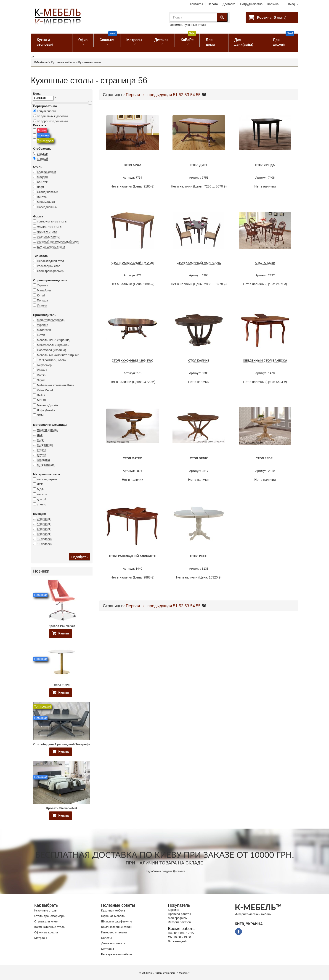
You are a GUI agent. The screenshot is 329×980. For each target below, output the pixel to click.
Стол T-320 (62, 685)
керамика (44, 460)
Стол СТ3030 (265, 263)
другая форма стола (51, 247)
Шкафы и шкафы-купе (117, 921)
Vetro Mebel (45, 390)
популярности (47, 111)
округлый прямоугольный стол (58, 242)
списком (43, 154)
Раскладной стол (49, 266)
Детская (161, 40)
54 (193, 95)
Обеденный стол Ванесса (265, 361)
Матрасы (134, 40)
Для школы (283, 40)
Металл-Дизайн (48, 405)
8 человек (44, 534)
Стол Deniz (199, 458)
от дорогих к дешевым (52, 121)
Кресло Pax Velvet (62, 626)
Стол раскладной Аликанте (132, 556)
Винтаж (42, 197)
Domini (42, 375)
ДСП (40, 435)
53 (187, 95)
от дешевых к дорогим (52, 116)
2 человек (44, 519)
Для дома (210, 42)
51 (175, 95)
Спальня (108, 38)
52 (181, 95)
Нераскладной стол (50, 261)
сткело (42, 504)
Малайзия (44, 290)
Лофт (41, 187)
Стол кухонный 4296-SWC (133, 361)
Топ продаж (45, 140)
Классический (46, 172)
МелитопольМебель (51, 320)
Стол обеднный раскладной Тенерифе (62, 744)
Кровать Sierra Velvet (62, 808)
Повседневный (47, 207)
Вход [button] (291, 4)
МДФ (40, 440)
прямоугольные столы (52, 221)
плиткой (42, 159)
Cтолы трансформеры (50, 916)
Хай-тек (42, 182)
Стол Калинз (199, 361)
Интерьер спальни (114, 932)
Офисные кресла (46, 932)
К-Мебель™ (183, 973)
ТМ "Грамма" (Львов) (51, 360)
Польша (42, 300)
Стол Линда (265, 165)
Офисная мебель (113, 916)
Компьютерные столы (50, 927)
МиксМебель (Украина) (53, 345)
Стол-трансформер (50, 271)
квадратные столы (50, 226)
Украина (43, 285)
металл (42, 494)
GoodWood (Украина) (52, 350)
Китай (41, 295)
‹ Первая (132, 95)
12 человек (45, 544)
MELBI (41, 400)
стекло (42, 450)
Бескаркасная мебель (117, 954)
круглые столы (47, 231)
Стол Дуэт (199, 165)
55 (198, 95)
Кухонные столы (46, 910)
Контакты (196, 4)
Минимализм (46, 202)
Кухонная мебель (63, 62)
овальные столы (48, 236)
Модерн (42, 177)
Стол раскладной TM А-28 (133, 263)
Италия (42, 305)
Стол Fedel (265, 458)
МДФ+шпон (45, 445)
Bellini (41, 395)
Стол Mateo (132, 458)
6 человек (44, 529)
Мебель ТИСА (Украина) (54, 340)
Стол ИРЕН (199, 556)
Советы (106, 938)
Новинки (43, 135)
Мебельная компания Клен (56, 385)
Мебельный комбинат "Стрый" (58, 355)
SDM (40, 415)
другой (42, 455)
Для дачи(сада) (244, 42)
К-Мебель (41, 62)
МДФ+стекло (46, 465)
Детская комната (113, 943)
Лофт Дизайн (46, 410)
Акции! (42, 130)
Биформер (44, 365)
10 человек (45, 539)
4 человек (44, 524)
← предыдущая (157, 95)
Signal (41, 380)
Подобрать (80, 557)
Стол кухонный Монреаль (199, 263)
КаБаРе (188, 38)
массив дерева (47, 430)
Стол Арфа (132, 165)
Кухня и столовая (45, 42)
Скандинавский (48, 192)
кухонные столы (195, 25)
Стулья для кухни (46, 921)
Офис (83, 40)
